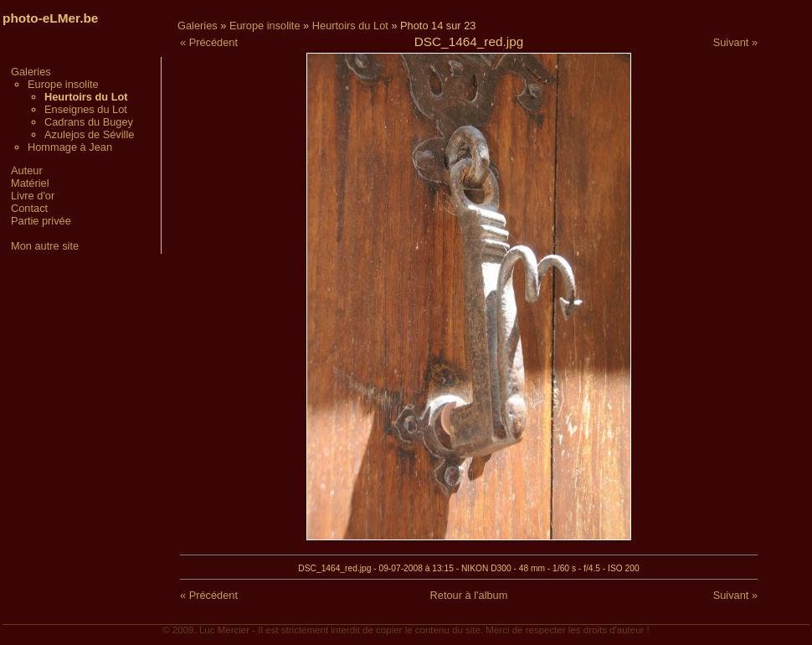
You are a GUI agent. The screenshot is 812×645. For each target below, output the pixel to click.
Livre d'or (33, 196)
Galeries (31, 72)
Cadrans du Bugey (89, 122)
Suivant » (735, 42)
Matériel (30, 183)
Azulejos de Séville (89, 134)
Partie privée (41, 221)
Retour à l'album (469, 595)
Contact (29, 208)
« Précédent (209, 42)
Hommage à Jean (70, 147)
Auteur (27, 170)
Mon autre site (45, 246)
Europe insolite (63, 84)
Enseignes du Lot (86, 109)
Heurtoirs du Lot (350, 26)
